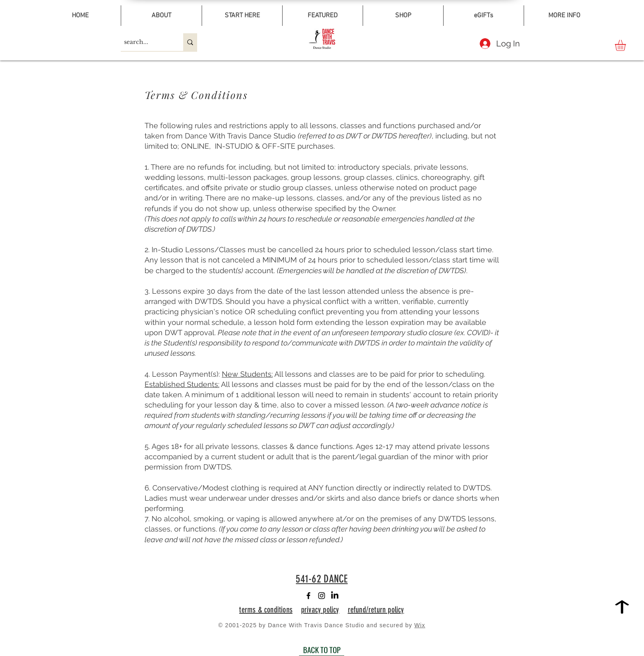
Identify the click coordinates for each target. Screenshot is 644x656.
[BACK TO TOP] (322, 650)
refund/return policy (376, 610)
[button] (627, 45)
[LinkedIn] (335, 596)
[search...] (145, 42)
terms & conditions (266, 610)
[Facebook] (308, 596)
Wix (420, 625)
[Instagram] (322, 596)
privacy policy (320, 610)
